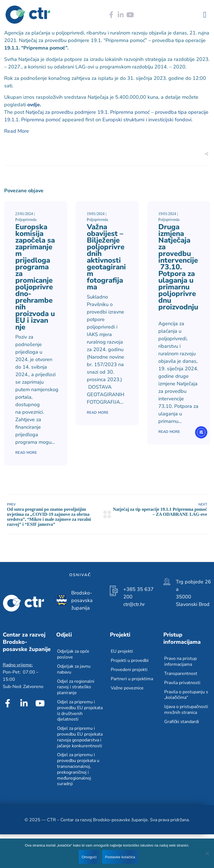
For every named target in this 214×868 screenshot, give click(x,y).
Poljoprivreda (26, 220)
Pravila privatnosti (182, 683)
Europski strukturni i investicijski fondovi (147, 120)
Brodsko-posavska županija (82, 600)
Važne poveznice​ (127, 688)
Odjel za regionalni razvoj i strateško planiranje (76, 687)
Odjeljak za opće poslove (73, 654)
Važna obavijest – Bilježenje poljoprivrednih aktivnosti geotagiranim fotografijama (106, 257)
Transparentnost (181, 674)
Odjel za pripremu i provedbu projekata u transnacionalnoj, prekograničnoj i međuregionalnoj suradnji (78, 769)
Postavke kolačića (120, 857)
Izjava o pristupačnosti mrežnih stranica (186, 710)
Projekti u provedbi (130, 660)
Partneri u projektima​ (132, 679)
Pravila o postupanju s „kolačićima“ (186, 695)
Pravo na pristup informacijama (180, 661)
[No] (207, 853)
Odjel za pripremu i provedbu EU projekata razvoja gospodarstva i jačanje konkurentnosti (80, 737)
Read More (17, 131)
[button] (205, 15)
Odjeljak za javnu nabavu (74, 669)
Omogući (89, 857)
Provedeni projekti (129, 670)
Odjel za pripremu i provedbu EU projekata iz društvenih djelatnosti (80, 711)
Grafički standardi (182, 722)
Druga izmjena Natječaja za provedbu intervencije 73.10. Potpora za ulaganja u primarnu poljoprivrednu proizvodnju (178, 270)
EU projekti (122, 651)
